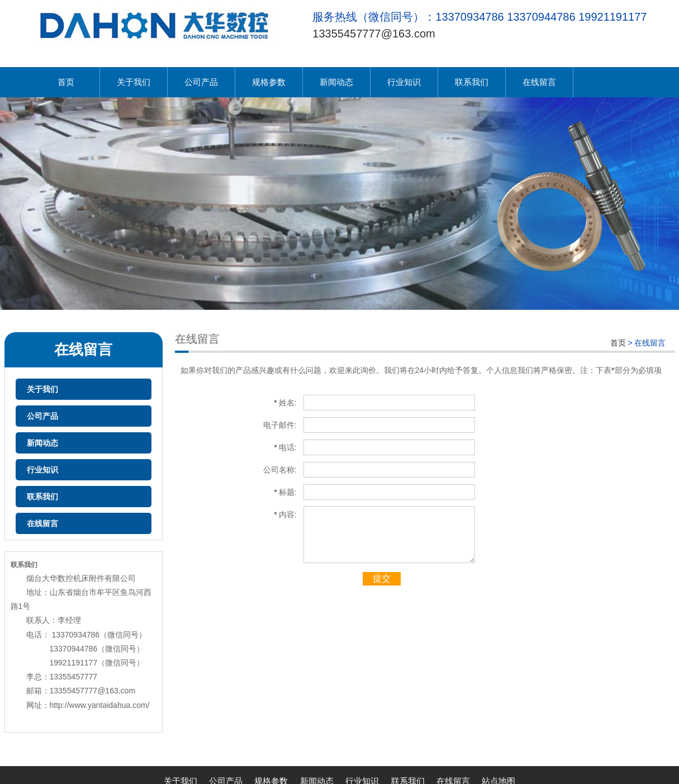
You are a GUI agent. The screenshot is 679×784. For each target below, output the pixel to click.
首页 (66, 82)
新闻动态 (336, 82)
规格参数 (269, 82)
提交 (382, 578)
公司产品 (201, 82)
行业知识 (404, 82)
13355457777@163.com (374, 34)
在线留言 (539, 82)
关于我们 (134, 82)
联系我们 (472, 82)
